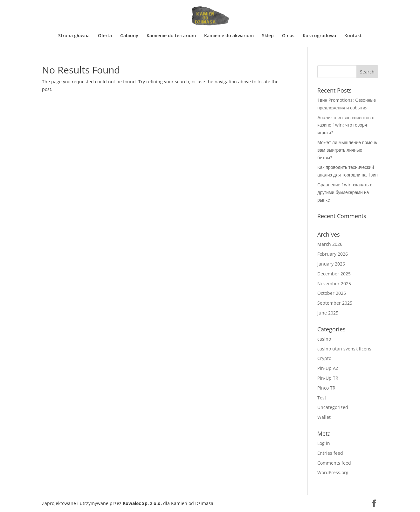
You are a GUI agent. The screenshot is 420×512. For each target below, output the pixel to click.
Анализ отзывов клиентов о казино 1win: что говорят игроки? (346, 125)
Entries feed (330, 453)
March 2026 (330, 244)
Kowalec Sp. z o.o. (142, 503)
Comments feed (334, 463)
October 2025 (332, 293)
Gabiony (129, 36)
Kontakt (353, 36)
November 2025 (334, 284)
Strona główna (74, 36)
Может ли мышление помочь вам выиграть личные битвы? (347, 150)
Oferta (105, 36)
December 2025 (334, 274)
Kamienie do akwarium (229, 36)
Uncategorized (333, 407)
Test (322, 398)
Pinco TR (326, 388)
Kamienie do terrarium (171, 36)
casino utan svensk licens (344, 349)
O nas (288, 36)
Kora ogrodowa (319, 36)
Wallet (324, 417)
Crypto (324, 358)
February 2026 (333, 254)
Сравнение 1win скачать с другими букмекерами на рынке (345, 192)
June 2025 (328, 313)
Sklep (268, 36)
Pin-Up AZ (328, 368)
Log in (324, 443)
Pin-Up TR (328, 378)
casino (324, 339)
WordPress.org (333, 472)
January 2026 (331, 264)
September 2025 (335, 303)
